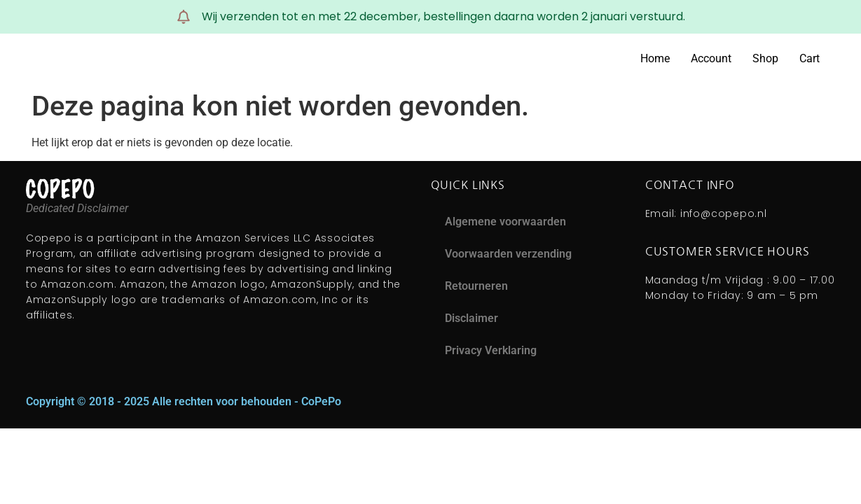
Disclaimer (471, 318)
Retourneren (476, 286)
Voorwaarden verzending (508, 254)
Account (711, 58)
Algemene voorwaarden (505, 222)
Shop (765, 58)
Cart (810, 58)
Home (655, 58)
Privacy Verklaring (491, 350)
